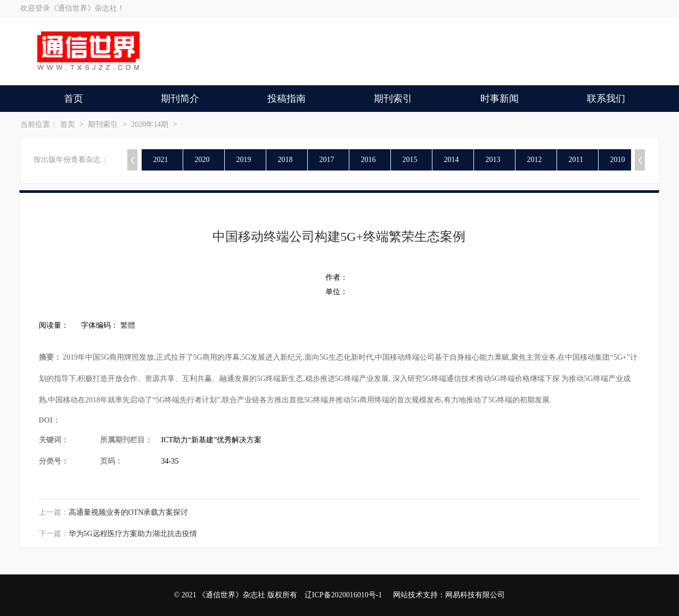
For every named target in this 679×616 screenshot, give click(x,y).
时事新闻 (500, 99)
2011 (576, 160)
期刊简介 (180, 99)
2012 (535, 160)
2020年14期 (150, 124)
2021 (161, 160)
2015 (410, 160)
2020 (202, 160)
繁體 (128, 325)
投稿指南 (287, 99)
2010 (618, 160)
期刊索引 (393, 99)
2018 (285, 160)
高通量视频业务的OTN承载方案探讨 (129, 512)
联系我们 (606, 99)
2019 (244, 160)
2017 (327, 160)
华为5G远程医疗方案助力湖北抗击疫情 (133, 534)
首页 (73, 99)
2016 (369, 160)
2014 (452, 160)
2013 (493, 160)
